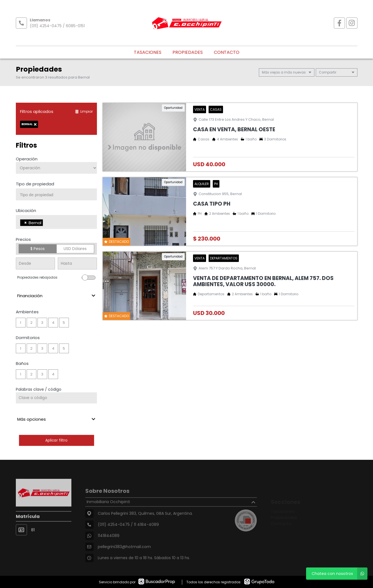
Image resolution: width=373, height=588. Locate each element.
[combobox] (57, 194)
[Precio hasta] (77, 263)
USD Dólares (75, 249)
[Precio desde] (35, 263)
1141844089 (109, 546)
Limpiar (84, 111)
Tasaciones (148, 52)
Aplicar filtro (56, 440)
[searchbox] (59, 195)
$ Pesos (37, 249)
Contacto (227, 52)
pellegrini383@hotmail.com (124, 557)
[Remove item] (26, 223)
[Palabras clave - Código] (57, 398)
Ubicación (26, 210)
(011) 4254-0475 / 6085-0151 (57, 26)
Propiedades (188, 52)
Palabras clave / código (39, 389)
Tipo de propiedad (35, 184)
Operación (27, 159)
